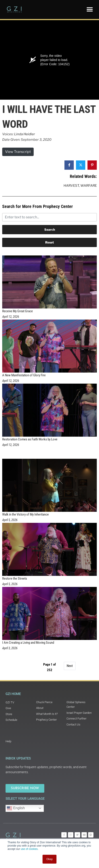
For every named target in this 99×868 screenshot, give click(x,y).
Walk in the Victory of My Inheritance (25, 514)
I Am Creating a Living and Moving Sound (28, 643)
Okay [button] (49, 859)
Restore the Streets (15, 579)
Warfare (89, 186)
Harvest (71, 186)
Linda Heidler (25, 134)
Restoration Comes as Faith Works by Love (30, 439)
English (16, 808)
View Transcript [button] (18, 152)
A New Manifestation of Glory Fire (24, 375)
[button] (90, 9)
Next (70, 666)
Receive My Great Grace (17, 311)
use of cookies (29, 849)
